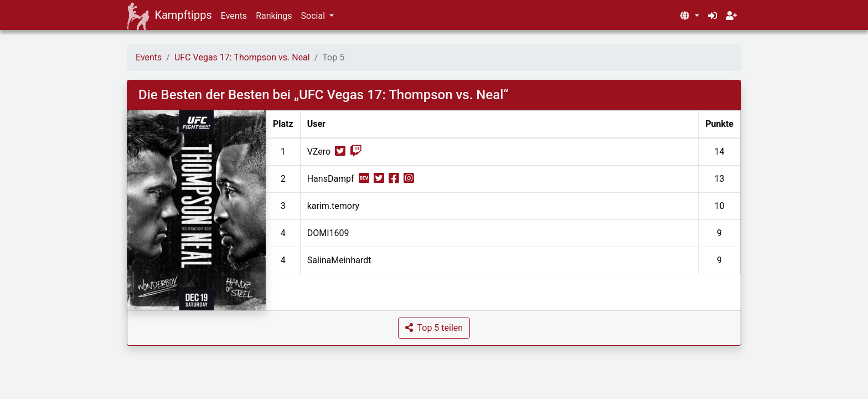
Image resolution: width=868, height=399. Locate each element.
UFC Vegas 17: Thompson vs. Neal (242, 57)
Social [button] (314, 16)
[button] (689, 16)
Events (234, 16)
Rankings (274, 16)
